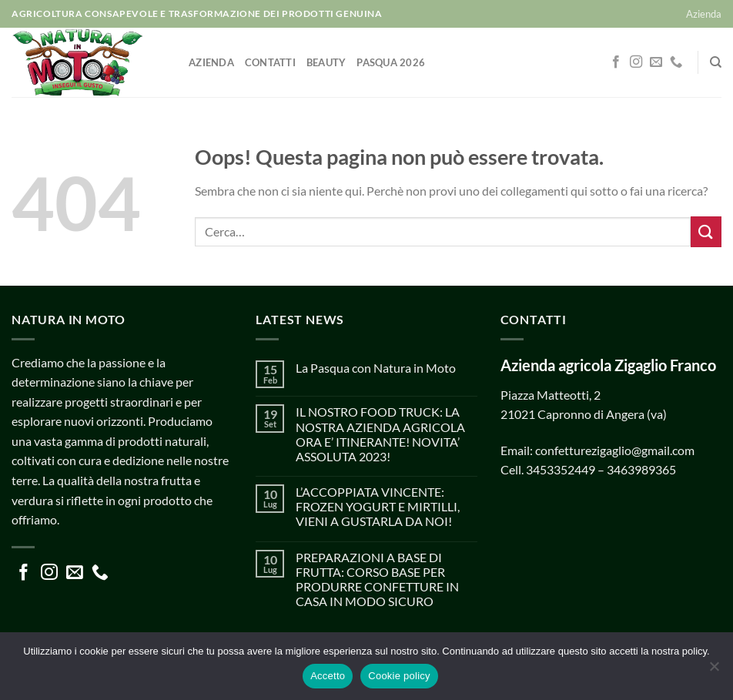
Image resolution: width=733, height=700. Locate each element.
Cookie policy (399, 676)
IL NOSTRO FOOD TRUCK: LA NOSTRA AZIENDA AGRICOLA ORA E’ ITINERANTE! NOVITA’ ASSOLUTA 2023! (380, 434)
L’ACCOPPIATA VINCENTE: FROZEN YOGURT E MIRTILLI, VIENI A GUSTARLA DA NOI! (378, 506)
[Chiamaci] (676, 62)
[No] (714, 671)
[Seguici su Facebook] (616, 62)
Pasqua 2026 (391, 62)
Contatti (270, 62)
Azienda (704, 14)
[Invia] (706, 231)
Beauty (326, 62)
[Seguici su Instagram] (636, 62)
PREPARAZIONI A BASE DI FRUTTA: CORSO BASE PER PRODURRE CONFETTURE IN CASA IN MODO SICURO (377, 579)
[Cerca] (716, 62)
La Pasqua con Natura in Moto (376, 368)
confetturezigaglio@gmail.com (615, 450)
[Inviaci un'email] (656, 62)
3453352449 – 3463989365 (601, 469)
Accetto (328, 676)
